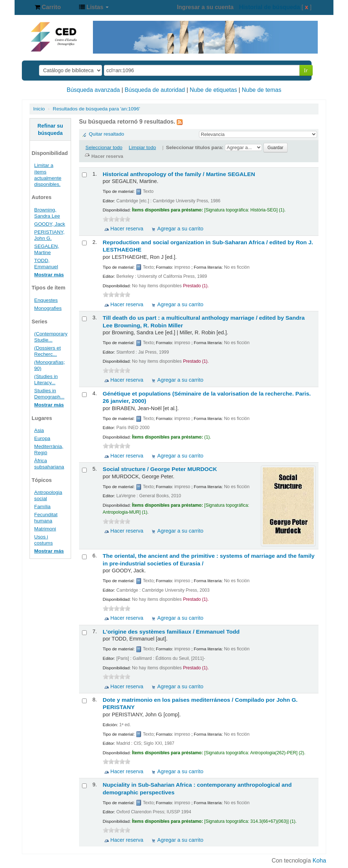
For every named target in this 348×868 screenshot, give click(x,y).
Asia (39, 430)
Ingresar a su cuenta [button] (205, 7)
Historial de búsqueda (269, 7)
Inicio (39, 109)
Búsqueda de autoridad (155, 90)
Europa (42, 438)
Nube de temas (261, 90)
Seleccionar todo (104, 147)
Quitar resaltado (107, 134)
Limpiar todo (142, 147)
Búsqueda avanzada (93, 90)
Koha (319, 861)
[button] (48, 7)
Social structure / (160, 469)
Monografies (48, 308)
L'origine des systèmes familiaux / (171, 632)
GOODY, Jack (50, 224)
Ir (306, 70)
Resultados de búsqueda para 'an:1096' (97, 109)
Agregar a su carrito (180, 229)
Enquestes (46, 300)
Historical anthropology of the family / (179, 174)
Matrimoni (45, 529)
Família (42, 507)
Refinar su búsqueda (50, 129)
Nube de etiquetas (214, 90)
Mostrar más (49, 275)
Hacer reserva (127, 229)
